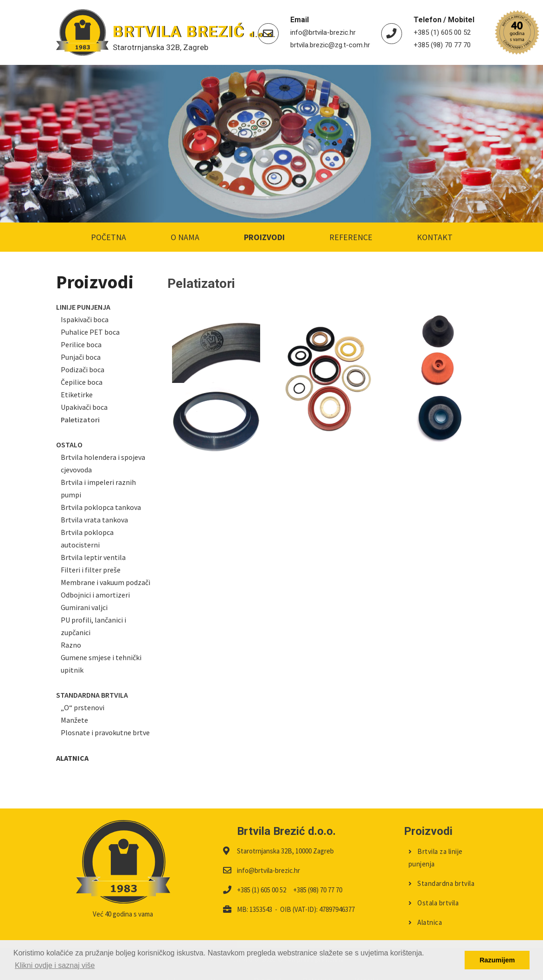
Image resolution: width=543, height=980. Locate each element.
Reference (351, 237)
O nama (185, 237)
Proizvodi (264, 237)
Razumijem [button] (497, 960)
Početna (109, 237)
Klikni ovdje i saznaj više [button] (55, 965)
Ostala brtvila (434, 890)
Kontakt (435, 237)
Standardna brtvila (442, 870)
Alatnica (425, 909)
